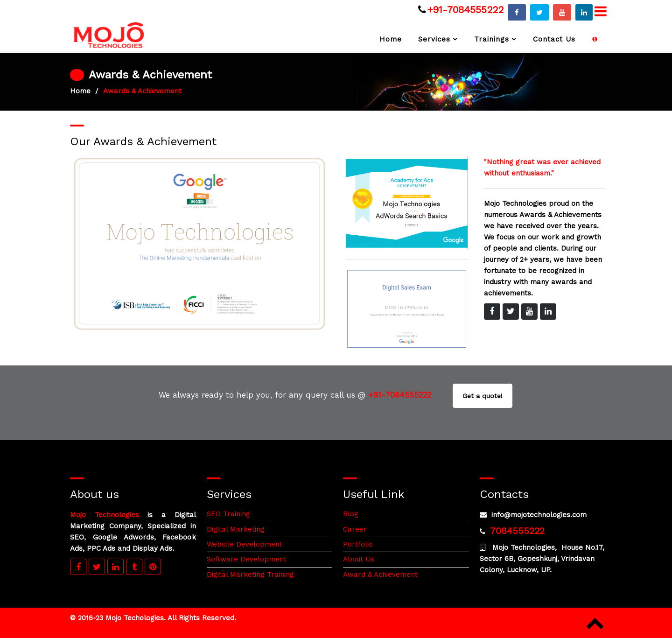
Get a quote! (483, 396)
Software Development (247, 559)
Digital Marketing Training (250, 575)
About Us (359, 559)
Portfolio (358, 544)
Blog (351, 514)
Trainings (492, 39)
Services (434, 39)
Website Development (245, 544)
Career (355, 529)
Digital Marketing (236, 529)
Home (391, 39)
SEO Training (228, 514)
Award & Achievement (380, 575)
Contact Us (554, 39)
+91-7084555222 (465, 10)
